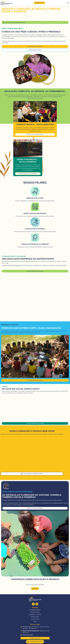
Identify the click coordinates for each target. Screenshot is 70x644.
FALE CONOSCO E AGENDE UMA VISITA (14, 22)
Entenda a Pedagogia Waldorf (35, 271)
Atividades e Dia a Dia (35, 614)
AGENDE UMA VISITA (35, 642)
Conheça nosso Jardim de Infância (35, 135)
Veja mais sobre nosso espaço (35, 423)
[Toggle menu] (68, 3)
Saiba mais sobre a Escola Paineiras (28, 174)
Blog (35, 621)
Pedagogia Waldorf (35, 610)
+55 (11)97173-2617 (27, 635)
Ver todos (35, 589)
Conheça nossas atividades (35, 380)
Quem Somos (35, 619)
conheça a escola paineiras (35, 508)
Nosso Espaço (35, 617)
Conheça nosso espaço (35, 50)
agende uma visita (39, 3)
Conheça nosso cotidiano (35, 46)
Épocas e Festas (35, 612)
